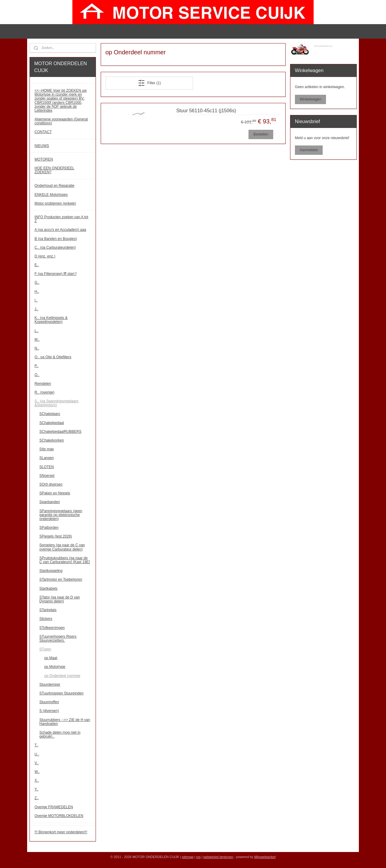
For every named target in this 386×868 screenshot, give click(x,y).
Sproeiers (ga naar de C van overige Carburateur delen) (62, 547)
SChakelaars (50, 414)
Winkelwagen (310, 99)
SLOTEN (47, 467)
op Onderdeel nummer (62, 676)
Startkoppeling (51, 571)
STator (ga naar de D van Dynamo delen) (60, 599)
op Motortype (55, 667)
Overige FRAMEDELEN (54, 807)
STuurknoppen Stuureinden (62, 693)
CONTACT (43, 132)
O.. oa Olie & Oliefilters (53, 357)
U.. (37, 754)
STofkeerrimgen (52, 628)
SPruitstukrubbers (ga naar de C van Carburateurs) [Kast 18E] (65, 560)
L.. (37, 331)
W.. (37, 772)
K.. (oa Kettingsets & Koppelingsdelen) (51, 320)
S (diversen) (49, 711)
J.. (37, 309)
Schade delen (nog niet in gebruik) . (60, 734)
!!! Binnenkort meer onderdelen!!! (61, 832)
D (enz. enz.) (45, 256)
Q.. (37, 375)
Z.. (37, 798)
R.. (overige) (45, 392)
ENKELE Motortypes (51, 195)
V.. (37, 763)
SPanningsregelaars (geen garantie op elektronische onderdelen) (61, 515)
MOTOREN (44, 159)
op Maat (51, 658)
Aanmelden (309, 150)
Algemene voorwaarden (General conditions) (61, 121)
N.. (37, 348)
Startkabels (49, 589)
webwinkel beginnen (218, 857)
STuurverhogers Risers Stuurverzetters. (58, 638)
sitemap (188, 857)
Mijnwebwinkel (265, 857)
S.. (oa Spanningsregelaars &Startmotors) (57, 403)
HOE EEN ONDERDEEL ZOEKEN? (55, 170)
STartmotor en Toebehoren (61, 579)
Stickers (46, 619)
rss (199, 857)
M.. (37, 340)
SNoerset (47, 476)
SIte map (47, 449)
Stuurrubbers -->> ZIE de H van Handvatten (65, 722)
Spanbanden (50, 502)
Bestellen (261, 134)
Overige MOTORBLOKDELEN (59, 816)
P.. (37, 366)
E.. (37, 265)
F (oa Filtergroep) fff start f (56, 274)
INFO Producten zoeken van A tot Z (62, 219)
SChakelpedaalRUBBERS (60, 432)
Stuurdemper (50, 685)
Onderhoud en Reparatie (55, 186)
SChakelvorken (52, 440)
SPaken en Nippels (55, 493)
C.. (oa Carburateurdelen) (55, 247)
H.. (37, 292)
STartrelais (48, 610)
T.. (37, 745)
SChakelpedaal (52, 423)
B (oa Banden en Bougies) (56, 239)
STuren (45, 649)
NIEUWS (42, 146)
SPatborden (49, 528)
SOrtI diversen (51, 484)
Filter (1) (149, 83)
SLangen (47, 458)
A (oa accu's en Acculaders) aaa (60, 230)
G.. (37, 282)
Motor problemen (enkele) (55, 203)
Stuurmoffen (49, 702)
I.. (36, 300)
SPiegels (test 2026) (56, 536)
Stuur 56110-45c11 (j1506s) (206, 111)
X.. (37, 780)
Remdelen (43, 384)
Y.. (37, 789)
